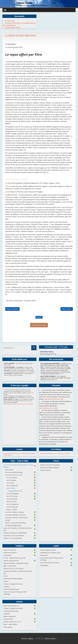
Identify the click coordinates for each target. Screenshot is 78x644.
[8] (67, 155)
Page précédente (12, 309)
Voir (62, 374)
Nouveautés (10, 21)
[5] (52, 105)
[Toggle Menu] (5, 10)
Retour (39, 317)
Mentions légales (27, 638)
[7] (24, 150)
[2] (44, 76)
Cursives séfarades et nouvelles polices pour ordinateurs (19, 24)
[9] (47, 172)
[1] (50, 73)
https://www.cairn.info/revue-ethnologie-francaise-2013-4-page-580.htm (19, 454)
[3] (22, 93)
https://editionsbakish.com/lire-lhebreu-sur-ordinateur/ (55, 453)
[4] (63, 93)
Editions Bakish (50, 638)
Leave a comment (39, 325)
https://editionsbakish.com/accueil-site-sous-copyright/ (18, 404)
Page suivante (67, 309)
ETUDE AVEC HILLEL (13, 27)
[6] (11, 112)
